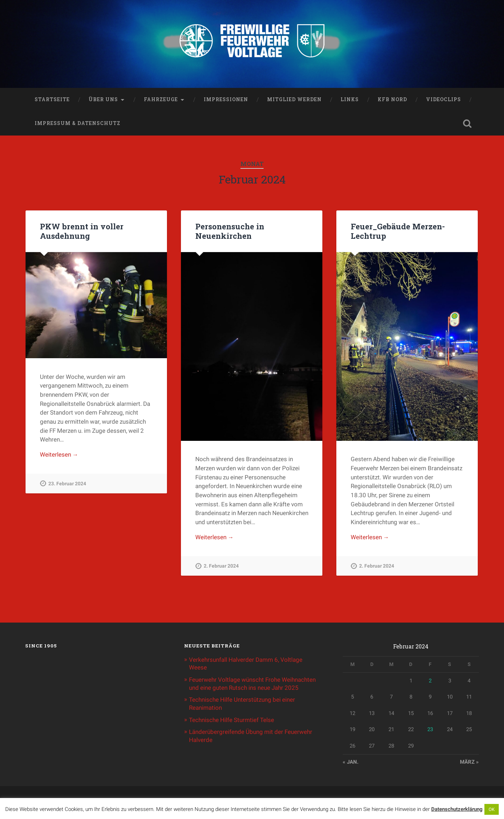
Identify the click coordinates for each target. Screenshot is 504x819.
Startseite (52, 100)
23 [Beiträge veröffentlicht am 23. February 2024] (430, 730)
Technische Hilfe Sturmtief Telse (232, 720)
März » (469, 762)
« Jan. (351, 762)
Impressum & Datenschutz (78, 124)
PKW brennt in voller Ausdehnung (82, 232)
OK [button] (492, 809)
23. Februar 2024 (67, 484)
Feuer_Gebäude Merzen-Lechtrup (397, 232)
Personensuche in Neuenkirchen (230, 232)
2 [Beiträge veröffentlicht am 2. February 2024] (430, 681)
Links (350, 100)
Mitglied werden (294, 100)
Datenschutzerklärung (457, 809)
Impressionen (226, 100)
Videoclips (443, 100)
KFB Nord (392, 100)
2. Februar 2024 (221, 567)
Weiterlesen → (59, 456)
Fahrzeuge (161, 100)
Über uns (103, 100)
